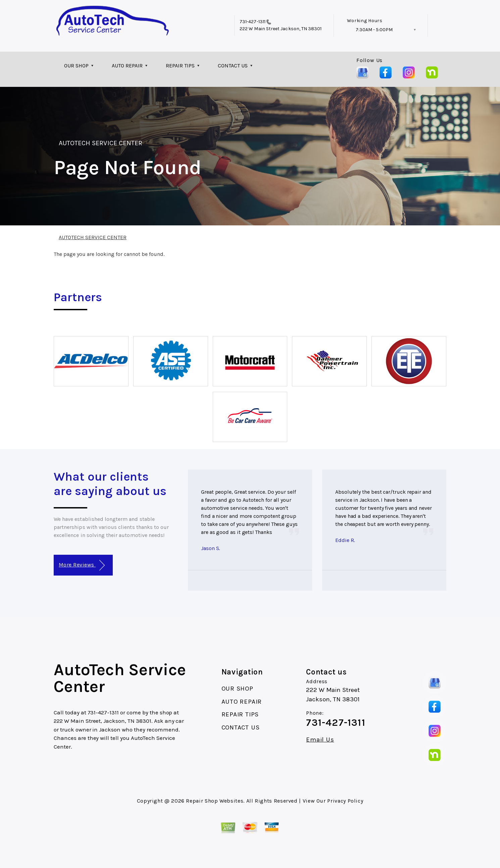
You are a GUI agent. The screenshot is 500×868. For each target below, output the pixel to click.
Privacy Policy (345, 801)
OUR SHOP (76, 66)
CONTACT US (233, 66)
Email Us (320, 740)
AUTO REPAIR (127, 66)
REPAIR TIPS (180, 66)
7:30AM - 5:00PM (374, 30)
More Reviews (82, 565)
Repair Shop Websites (215, 801)
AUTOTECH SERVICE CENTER (101, 143)
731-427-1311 (253, 22)
